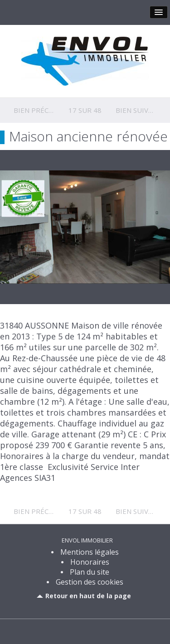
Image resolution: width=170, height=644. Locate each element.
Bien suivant (139, 110)
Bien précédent (42, 110)
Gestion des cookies (90, 582)
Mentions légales (90, 552)
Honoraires (90, 562)
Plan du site (90, 572)
